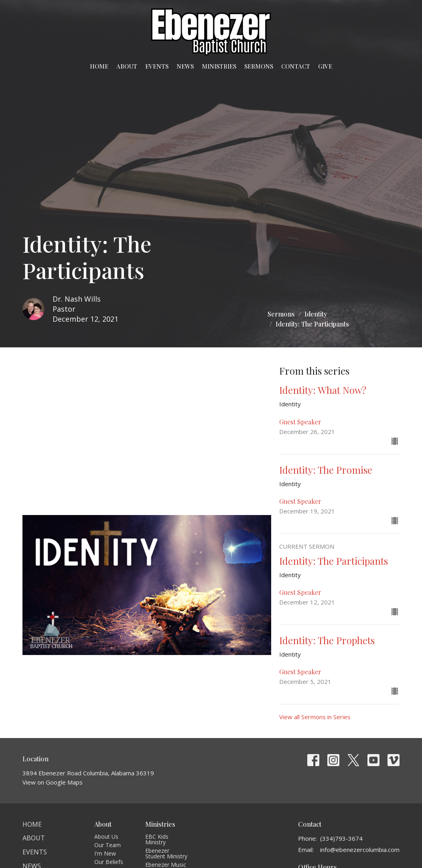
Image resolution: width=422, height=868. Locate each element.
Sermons (259, 66)
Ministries (219, 66)
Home (99, 66)
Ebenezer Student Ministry (166, 853)
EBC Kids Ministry (157, 839)
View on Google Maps (53, 782)
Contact (296, 66)
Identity (316, 314)
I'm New (105, 853)
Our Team (108, 845)
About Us (106, 837)
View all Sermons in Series (315, 717)
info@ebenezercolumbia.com (360, 850)
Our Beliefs (109, 862)
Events (157, 66)
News (185, 66)
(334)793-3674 (341, 838)
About (127, 66)
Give (325, 66)
